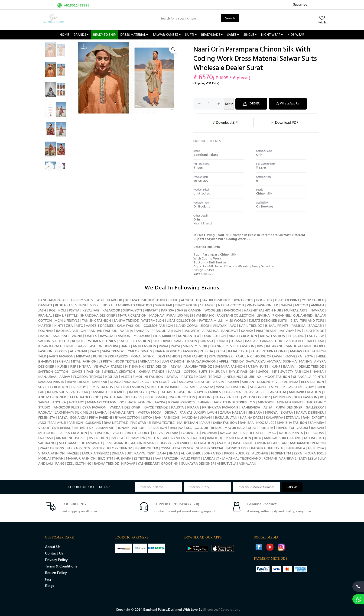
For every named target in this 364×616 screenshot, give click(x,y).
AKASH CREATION (243, 336)
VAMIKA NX (205, 315)
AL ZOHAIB (78, 351)
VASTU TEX (61, 341)
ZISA (69, 326)
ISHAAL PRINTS (277, 326)
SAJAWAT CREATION (195, 382)
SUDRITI (222, 341)
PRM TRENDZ (266, 331)
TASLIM (309, 438)
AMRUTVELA (227, 463)
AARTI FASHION (61, 356)
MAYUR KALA (235, 428)
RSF (73, 366)
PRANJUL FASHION (166, 331)
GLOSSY (61, 351)
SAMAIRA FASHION (230, 366)
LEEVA (158, 433)
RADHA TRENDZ (106, 463)
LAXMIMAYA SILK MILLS (73, 412)
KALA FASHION (129, 326)
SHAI (252, 428)
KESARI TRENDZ (209, 377)
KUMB (62, 366)
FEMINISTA (47, 417)
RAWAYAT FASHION (115, 336)
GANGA (286, 305)
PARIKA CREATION (73, 433)
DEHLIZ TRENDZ (311, 366)
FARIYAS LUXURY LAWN (198, 412)
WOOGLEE (213, 310)
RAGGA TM (229, 433)
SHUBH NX (253, 377)
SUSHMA (290, 361)
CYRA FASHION (94, 407)
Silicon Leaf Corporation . (221, 609)
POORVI (233, 382)
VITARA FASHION (52, 453)
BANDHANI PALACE (53, 300)
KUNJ (276, 366)
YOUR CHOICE (313, 300)
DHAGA (116, 382)
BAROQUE (215, 438)
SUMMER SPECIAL (210, 448)
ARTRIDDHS (282, 397)
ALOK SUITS (190, 300)
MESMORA (142, 336)
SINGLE (250, 35)
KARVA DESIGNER (310, 412)
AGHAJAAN (247, 463)
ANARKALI (60, 336)
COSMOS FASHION (158, 326)
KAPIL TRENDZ (250, 326)
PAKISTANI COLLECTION (235, 315)
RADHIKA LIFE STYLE (268, 448)
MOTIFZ (99, 448)
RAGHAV (45, 412)
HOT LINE (205, 397)
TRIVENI (282, 428)
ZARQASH (316, 326)
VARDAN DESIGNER (125, 407)
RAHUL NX (244, 356)
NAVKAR (317, 310)
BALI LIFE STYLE (253, 433)
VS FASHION (98, 438)
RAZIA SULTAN (226, 417)
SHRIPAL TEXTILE (162, 423)
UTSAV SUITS (258, 366)
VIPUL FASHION (242, 346)
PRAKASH (46, 438)
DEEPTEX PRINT (287, 300)
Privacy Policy (56, 559)
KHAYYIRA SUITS (227, 397)
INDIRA (107, 305)
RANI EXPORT (313, 417)
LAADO (44, 336)
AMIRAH (317, 305)
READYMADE (212, 35)
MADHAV (156, 315)
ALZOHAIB (260, 453)
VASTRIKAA (79, 392)
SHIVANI (204, 402)
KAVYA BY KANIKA (175, 443)
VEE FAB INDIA (287, 382)
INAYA (175, 346)
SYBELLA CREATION (120, 371)
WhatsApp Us (288, 104)
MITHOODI (47, 433)
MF (274, 371)
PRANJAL (45, 315)
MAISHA (305, 361)
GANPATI (45, 305)
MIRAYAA (83, 356)
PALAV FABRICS (255, 392)
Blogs (50, 585)
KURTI (191, 35)
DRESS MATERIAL (134, 35)
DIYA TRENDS (243, 300)
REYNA (176, 366)
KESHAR (111, 377)
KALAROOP (111, 310)
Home (64, 35)
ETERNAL (293, 417)
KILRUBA (218, 371)
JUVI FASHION (173, 361)
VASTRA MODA (149, 412)
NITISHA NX (134, 366)
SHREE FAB (164, 305)
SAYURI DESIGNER (216, 300)
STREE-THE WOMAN (163, 387)
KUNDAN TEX (188, 336)
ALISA (268, 407)
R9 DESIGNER (155, 397)
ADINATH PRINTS (290, 402)
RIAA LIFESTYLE (116, 423)
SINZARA (255, 412)
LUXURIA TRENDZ (198, 366)
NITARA (85, 366)
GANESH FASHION (86, 371)
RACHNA (176, 428)
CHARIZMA (232, 392)
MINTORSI (266, 402)
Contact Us (54, 553)
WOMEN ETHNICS (102, 341)
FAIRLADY (78, 387)
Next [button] (59, 167)
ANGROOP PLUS (66, 407)
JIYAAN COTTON (127, 417)
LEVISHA (263, 315)
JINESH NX (233, 377)
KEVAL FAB (91, 310)
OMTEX (91, 336)
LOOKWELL (190, 433)
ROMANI (270, 458)
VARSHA (127, 331)
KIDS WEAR (296, 35)
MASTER (45, 326)
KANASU (206, 341)
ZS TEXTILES (143, 458)
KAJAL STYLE (238, 351)
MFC (79, 326)
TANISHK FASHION (96, 320)
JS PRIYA (105, 361)
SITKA (148, 417)
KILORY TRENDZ (120, 448)
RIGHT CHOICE (138, 433)
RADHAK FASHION (103, 331)
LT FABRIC (296, 336)
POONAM (46, 331)
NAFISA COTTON (231, 305)
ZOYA (309, 356)
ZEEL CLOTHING (79, 463)
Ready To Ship (104, 35)
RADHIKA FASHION (71, 331)
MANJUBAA (47, 377)
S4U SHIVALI (162, 341)
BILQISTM (106, 458)
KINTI (59, 326)
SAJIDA (208, 458)
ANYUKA (59, 402)
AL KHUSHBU (191, 453)
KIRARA (193, 407)
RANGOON (232, 310)
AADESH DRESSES (100, 326)
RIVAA (164, 346)
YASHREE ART (148, 463)
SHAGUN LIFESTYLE (265, 387)
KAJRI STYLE (139, 392)
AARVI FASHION (90, 346)
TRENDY (237, 361)
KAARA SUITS (57, 392)
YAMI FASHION (194, 356)
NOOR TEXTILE (126, 361)
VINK (203, 346)
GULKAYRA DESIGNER (198, 463)
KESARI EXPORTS (181, 402)
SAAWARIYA (255, 361)
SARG (179, 341)
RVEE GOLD (120, 438)
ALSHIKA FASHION (130, 387)
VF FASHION (100, 433)
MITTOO (302, 305)
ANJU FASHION (144, 346)
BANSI (125, 346)
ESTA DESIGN (157, 366)
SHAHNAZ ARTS (122, 412)
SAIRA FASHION (225, 423)
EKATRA (287, 412)
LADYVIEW (315, 336)
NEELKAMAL (68, 443)
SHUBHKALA (295, 448)
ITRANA (237, 341)
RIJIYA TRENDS (78, 382)
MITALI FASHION (84, 361)
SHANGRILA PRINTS (309, 377)
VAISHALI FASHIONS (232, 387)
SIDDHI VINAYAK (214, 326)
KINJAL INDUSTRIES (71, 438)
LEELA (73, 397)
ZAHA (162, 453)
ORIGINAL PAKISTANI (271, 443)
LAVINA (101, 412)
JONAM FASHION (131, 428)
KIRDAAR (128, 463)
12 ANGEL (208, 305)
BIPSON (191, 341)
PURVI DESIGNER (289, 407)
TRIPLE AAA (315, 341)
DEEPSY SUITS (82, 300)
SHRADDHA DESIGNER (98, 315)
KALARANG (275, 346)
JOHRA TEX (213, 453)
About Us (53, 546)
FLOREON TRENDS (88, 377)
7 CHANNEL (281, 315)
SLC (189, 428)
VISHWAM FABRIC (108, 366)
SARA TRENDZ (113, 351)
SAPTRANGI (47, 443)
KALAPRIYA (274, 417)
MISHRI (149, 356)
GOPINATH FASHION (136, 402)
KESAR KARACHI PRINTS (57, 346)
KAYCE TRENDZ (156, 407)
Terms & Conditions (61, 566)
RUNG (98, 356)
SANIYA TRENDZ (126, 320)
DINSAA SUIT (122, 453)
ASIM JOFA (316, 448)
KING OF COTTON (181, 397)
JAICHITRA (46, 423)
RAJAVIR (318, 428)
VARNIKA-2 (288, 458)
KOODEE (79, 341)
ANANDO (121, 443)
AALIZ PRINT (191, 458)
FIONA (135, 356)
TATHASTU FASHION (176, 392)
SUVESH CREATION (53, 387)
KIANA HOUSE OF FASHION (176, 351)
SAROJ (263, 371)
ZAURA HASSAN (232, 412)
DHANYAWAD (91, 443)
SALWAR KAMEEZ (167, 35)
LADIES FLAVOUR (109, 300)
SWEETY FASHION (295, 371)
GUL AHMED (303, 315)
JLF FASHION (140, 341)
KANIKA (247, 331)
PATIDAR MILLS (211, 320)
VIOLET (118, 433)
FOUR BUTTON (214, 336)
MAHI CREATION (238, 438)
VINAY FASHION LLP (262, 305)
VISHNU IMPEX (87, 305)
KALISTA (177, 407)
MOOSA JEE (265, 423)
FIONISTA (266, 428)
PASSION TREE (238, 448)
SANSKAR (100, 382)
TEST (151, 453)
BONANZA (78, 417)
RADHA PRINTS (291, 433)
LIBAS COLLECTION (182, 320)
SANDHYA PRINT (299, 346)
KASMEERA (293, 356)
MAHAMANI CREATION (308, 443)
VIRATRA (131, 382)
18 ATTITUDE (314, 331)
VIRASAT (151, 310)
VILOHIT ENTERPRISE (55, 428)
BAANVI (289, 366)
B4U (321, 438)
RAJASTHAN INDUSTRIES (123, 397)
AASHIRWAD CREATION (134, 305)
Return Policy (56, 572)
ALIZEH (127, 377)
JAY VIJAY (287, 331)
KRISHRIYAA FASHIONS (220, 407)
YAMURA (138, 438)
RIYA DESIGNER (221, 356)
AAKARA (142, 331)
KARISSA (167, 310)
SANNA (44, 402)
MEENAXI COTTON (102, 402)
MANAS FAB (299, 351)
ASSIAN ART (106, 428)
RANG (60, 463)
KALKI (123, 341)
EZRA (298, 453)
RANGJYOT (230, 331)
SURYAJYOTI (133, 310)
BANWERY (192, 331)
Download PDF (285, 122)
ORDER (251, 104)
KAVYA (139, 453)
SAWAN (172, 377)
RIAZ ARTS (190, 387)
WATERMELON (153, 320)
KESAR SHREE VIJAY (298, 387)
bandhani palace (206, 155)
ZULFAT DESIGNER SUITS (268, 320)
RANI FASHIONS (167, 417)
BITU (257, 438)
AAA (158, 458)
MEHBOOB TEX (146, 448)
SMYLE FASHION (241, 371)
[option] (56, 52)
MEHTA (153, 438)
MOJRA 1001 (314, 453)
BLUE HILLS (64, 305)
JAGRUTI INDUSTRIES (230, 402)
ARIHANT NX (150, 361)
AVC (233, 326)
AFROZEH (171, 458)
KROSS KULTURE (237, 453)
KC (322, 397)
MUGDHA (190, 417)
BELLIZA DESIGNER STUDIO (146, 300)
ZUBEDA (207, 351)
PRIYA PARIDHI (101, 417)
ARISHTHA (278, 392)
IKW (260, 346)
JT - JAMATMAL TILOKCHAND (238, 458)
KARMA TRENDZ (152, 371)
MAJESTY (190, 346)
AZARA (219, 382)
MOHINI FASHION (149, 377)
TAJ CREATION (203, 443)
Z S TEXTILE (295, 341)
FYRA (171, 315)
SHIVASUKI (300, 428)
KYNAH (58, 458)
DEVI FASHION (169, 356)
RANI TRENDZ (91, 397)
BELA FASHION (313, 382)
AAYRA (160, 402)
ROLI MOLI (58, 310)
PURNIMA (210, 433)
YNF (154, 392)
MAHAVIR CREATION (305, 392)
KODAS (318, 433)
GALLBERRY (315, 407)
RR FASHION (157, 428)
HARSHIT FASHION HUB (262, 310)
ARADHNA (210, 331)
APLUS (205, 423)
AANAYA (207, 387)
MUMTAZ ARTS (296, 310)
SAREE (233, 35)
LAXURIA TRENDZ (96, 453)
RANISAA (247, 423)
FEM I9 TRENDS (101, 387)
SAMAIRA (317, 423)
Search (230, 18)
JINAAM (206, 417)
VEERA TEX (196, 438)
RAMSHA (298, 326)
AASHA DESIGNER (145, 443)
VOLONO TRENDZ (256, 397)
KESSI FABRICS (116, 356)
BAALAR (251, 341)
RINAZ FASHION (273, 336)
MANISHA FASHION (292, 423)
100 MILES (185, 315)
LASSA (221, 351)
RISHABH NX (84, 428)
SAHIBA (44, 341)
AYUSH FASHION (70, 423)
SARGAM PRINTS (51, 382)
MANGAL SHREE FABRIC (282, 438)
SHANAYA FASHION (201, 361)
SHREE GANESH (189, 310)
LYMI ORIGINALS (139, 351)
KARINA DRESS (252, 417)
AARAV (65, 377)
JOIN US (292, 487)
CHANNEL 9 (219, 346)
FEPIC (174, 300)
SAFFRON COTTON (53, 371)
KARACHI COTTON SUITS (188, 371)
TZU (173, 382)
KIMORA (112, 346)
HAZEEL (73, 453)
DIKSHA (171, 412)
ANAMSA (224, 443)
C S (252, 402)
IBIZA (294, 320)
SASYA (63, 417)
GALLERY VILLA (173, 438)
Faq (48, 579)
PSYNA (74, 310)
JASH (42, 310)
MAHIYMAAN (188, 423)
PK (299, 331)
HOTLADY (76, 402)
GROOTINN (170, 463)
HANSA (318, 371)
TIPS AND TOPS (312, 320)
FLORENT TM (281, 453)
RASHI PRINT (243, 443)
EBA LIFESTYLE (66, 315)
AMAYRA (274, 361)
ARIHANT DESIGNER (257, 382)
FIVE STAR (138, 423)
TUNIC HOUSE (186, 305)
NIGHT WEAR (272, 35)
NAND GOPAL (187, 326)
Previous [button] (49, 167)
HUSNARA (123, 458)
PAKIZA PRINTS (78, 448)
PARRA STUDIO (272, 341)
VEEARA (172, 433)
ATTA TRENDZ (183, 448)
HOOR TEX (264, 300)
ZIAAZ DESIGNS (52, 448)
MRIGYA (271, 412)
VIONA (77, 336)
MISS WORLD (236, 320)
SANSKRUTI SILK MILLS (109, 392)
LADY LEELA (308, 458)
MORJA (44, 458)
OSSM (165, 448)
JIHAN (174, 453)
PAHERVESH (251, 407)
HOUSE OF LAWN (268, 356)
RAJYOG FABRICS (208, 392)
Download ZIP (225, 122)
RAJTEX (187, 377)
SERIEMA (62, 361)
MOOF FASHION (277, 377)
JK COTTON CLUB (154, 382)
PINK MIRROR (164, 336)
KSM (108, 443)
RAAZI (95, 351)
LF (308, 433)
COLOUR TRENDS (208, 428)
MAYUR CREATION (132, 315)
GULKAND (93, 423)
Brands (81, 35)
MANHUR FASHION (81, 458)
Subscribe (300, 4)
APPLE (224, 361)
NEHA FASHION (305, 397)
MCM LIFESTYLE (67, 320)
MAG (272, 433)
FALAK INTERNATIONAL (269, 351)
